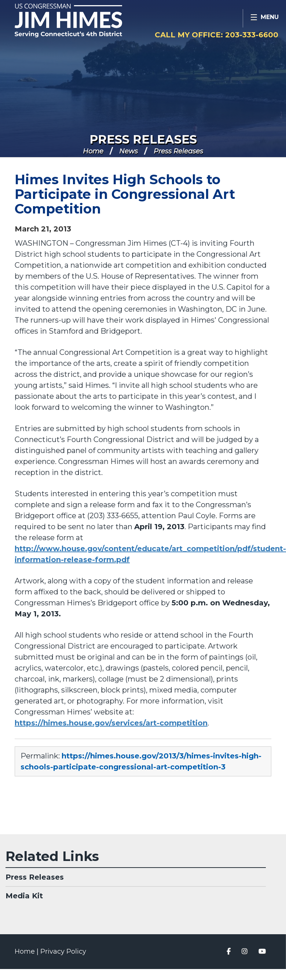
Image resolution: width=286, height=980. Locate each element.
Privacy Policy (63, 951)
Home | (27, 951)
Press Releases (143, 139)
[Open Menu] (264, 18)
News (129, 151)
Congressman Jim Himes (82, 21)
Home (93, 151)
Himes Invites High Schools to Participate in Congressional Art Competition (125, 194)
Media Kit (24, 896)
